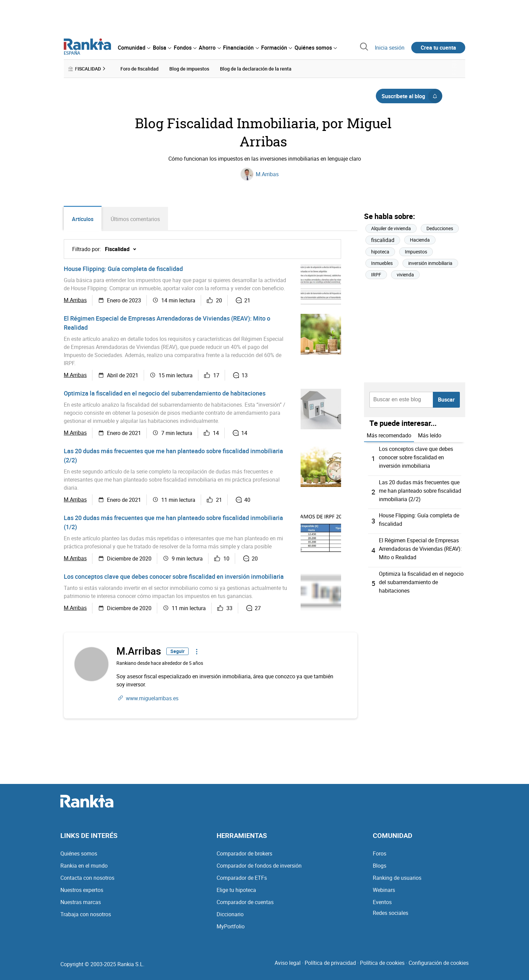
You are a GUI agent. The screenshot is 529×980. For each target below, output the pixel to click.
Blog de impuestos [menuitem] (189, 69)
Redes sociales (391, 913)
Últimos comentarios (136, 219)
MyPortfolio (231, 926)
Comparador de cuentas (245, 902)
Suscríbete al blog (412, 96)
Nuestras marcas (81, 902)
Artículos (83, 219)
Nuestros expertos (82, 890)
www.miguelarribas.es (152, 698)
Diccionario (230, 914)
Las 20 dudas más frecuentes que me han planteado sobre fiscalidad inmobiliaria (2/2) (420, 489)
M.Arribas (267, 174)
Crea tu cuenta (438, 48)
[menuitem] (134, 48)
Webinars (384, 890)
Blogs (380, 865)
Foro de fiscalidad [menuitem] (140, 69)
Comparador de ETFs (242, 877)
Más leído (430, 435)
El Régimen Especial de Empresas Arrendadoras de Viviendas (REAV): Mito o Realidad (420, 546)
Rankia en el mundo (84, 865)
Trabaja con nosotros (86, 914)
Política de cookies (382, 962)
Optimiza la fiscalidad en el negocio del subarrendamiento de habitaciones (165, 393)
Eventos (382, 902)
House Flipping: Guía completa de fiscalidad (123, 269)
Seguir (177, 651)
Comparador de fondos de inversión (259, 865)
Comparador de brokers (244, 853)
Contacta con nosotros (87, 877)
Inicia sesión (390, 48)
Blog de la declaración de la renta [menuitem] (256, 69)
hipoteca (380, 252)
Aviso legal (288, 962)
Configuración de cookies (439, 962)
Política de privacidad (330, 962)
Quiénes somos (79, 853)
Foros (380, 853)
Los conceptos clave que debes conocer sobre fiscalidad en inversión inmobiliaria (174, 576)
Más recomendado (389, 435)
